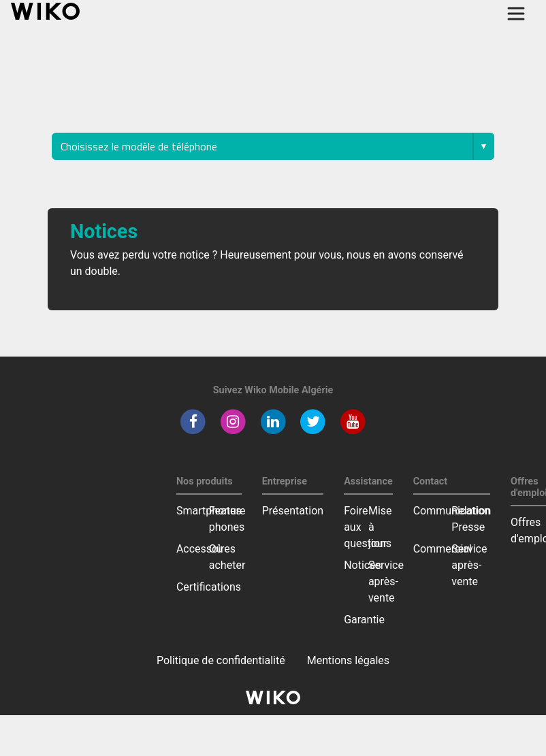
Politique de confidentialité (221, 660)
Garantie (364, 620)
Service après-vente (386, 581)
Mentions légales (348, 660)
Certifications (209, 587)
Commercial (443, 549)
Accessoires (206, 549)
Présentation (293, 511)
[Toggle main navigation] (516, 14)
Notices (363, 565)
